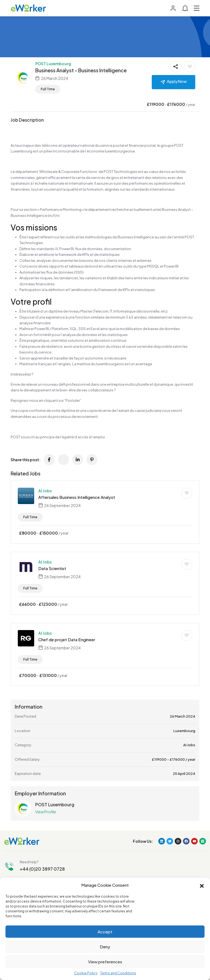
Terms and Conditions (118, 973)
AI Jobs (45, 491)
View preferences (105, 962)
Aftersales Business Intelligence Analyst (77, 497)
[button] (202, 885)
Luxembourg (184, 731)
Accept (105, 932)
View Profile (46, 812)
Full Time (48, 89)
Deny (105, 947)
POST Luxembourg (53, 64)
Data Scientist (52, 568)
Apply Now (177, 81)
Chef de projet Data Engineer (67, 639)
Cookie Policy (86, 973)
